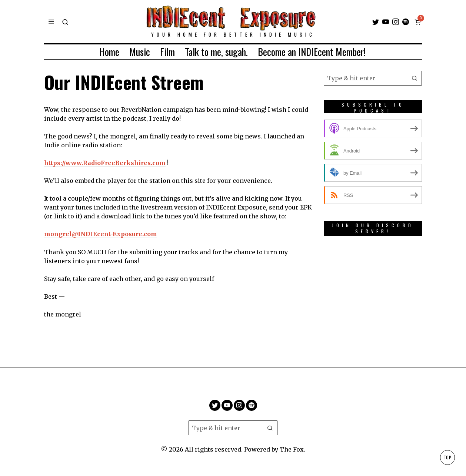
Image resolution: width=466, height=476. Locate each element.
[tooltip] (376, 22)
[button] (415, 78)
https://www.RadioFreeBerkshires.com (105, 163)
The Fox (292, 449)
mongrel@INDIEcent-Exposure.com (101, 234)
